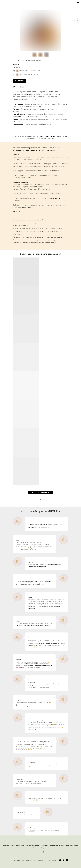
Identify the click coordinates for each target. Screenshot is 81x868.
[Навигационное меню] (78, 3)
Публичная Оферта (33, 846)
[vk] (60, 860)
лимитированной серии (50, 148)
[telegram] (63, 860)
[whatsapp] (67, 860)
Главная (6, 846)
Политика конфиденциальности (53, 846)
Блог (12, 846)
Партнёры (45, 848)
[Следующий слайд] (65, 30)
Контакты (36, 848)
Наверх (41, 852)
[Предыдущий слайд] (16, 30)
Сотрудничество (72, 846)
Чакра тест (20, 846)
